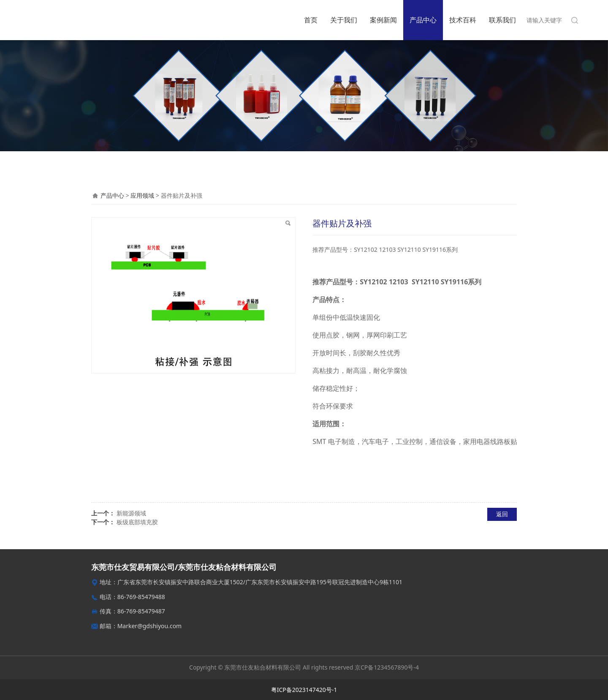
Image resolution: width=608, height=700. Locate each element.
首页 (311, 20)
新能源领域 (131, 513)
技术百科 (463, 20)
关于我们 (344, 20)
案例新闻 (383, 20)
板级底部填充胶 (137, 522)
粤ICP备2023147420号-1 (304, 690)
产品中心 (423, 20)
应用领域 (142, 195)
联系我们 (502, 20)
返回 (502, 514)
